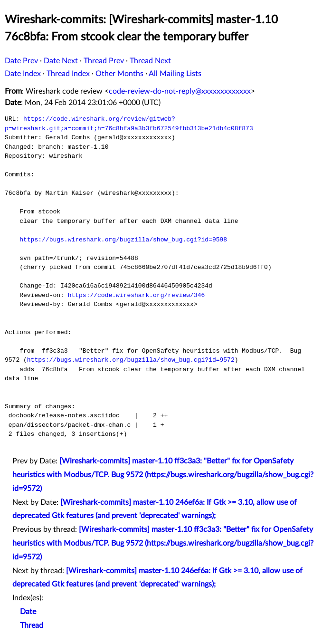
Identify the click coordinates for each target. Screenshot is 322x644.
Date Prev (21, 61)
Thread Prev (104, 61)
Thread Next (150, 61)
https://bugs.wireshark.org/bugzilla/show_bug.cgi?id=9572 (131, 360)
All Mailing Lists (175, 74)
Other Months (119, 74)
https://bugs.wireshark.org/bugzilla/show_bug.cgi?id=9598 (123, 240)
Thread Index (68, 74)
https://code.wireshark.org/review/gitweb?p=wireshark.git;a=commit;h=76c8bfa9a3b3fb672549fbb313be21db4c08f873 (129, 124)
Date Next (61, 61)
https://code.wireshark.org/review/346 (137, 295)
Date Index (23, 74)
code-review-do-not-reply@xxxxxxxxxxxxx (180, 91)
